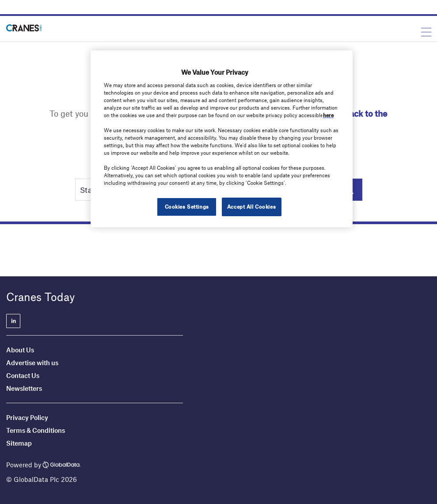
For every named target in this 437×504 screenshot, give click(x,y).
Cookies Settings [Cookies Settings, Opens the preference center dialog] (187, 206)
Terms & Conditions (36, 430)
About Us (20, 350)
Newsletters (25, 388)
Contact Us (23, 375)
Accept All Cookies (251, 206)
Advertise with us (32, 363)
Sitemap (19, 443)
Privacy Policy (27, 417)
